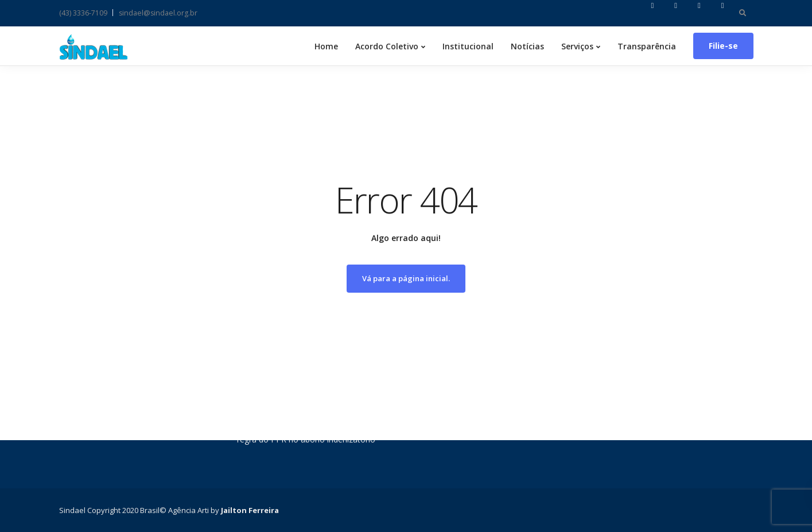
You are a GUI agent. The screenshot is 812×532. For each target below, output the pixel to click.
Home (326, 46)
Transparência (647, 46)
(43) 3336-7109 (83, 13)
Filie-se (723, 46)
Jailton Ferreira (250, 510)
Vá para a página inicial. (406, 278)
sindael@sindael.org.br (158, 13)
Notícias (527, 46)
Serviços (577, 46)
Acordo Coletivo (387, 46)
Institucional (468, 46)
